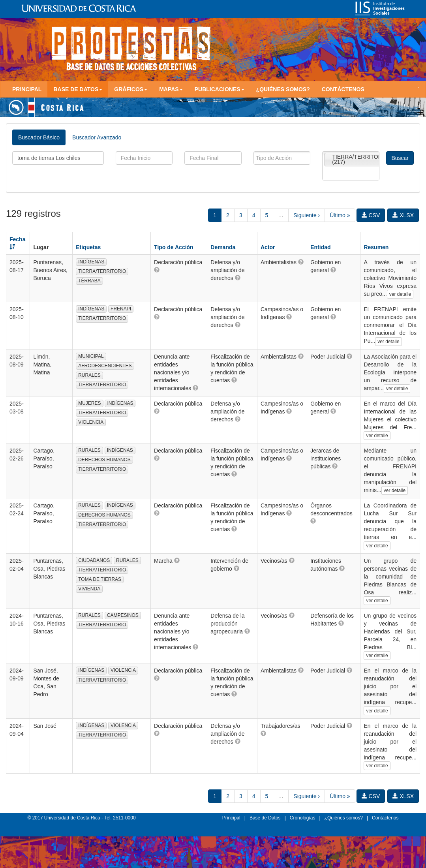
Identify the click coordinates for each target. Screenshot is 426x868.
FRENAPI (121, 309)
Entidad (320, 247)
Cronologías (303, 818)
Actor (268, 247)
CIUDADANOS (94, 560)
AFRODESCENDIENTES (105, 366)
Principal (27, 89)
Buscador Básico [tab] (39, 137)
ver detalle (400, 294)
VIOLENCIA (91, 422)
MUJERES (89, 403)
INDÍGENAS (91, 262)
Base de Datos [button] (78, 89)
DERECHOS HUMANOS (104, 460)
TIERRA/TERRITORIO (102, 271)
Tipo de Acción (174, 247)
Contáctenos (343, 89)
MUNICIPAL (91, 356)
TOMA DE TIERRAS (100, 579)
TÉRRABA (89, 281)
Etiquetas (88, 247)
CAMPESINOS (123, 615)
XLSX (403, 215)
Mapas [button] (171, 89)
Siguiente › (307, 215)
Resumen (376, 247)
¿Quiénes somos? (283, 89)
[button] (157, 270)
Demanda (223, 247)
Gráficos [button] (131, 89)
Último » (340, 215)
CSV (371, 215)
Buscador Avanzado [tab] (97, 137)
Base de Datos (265, 818)
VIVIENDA (89, 589)
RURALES (89, 375)
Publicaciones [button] (220, 89)
